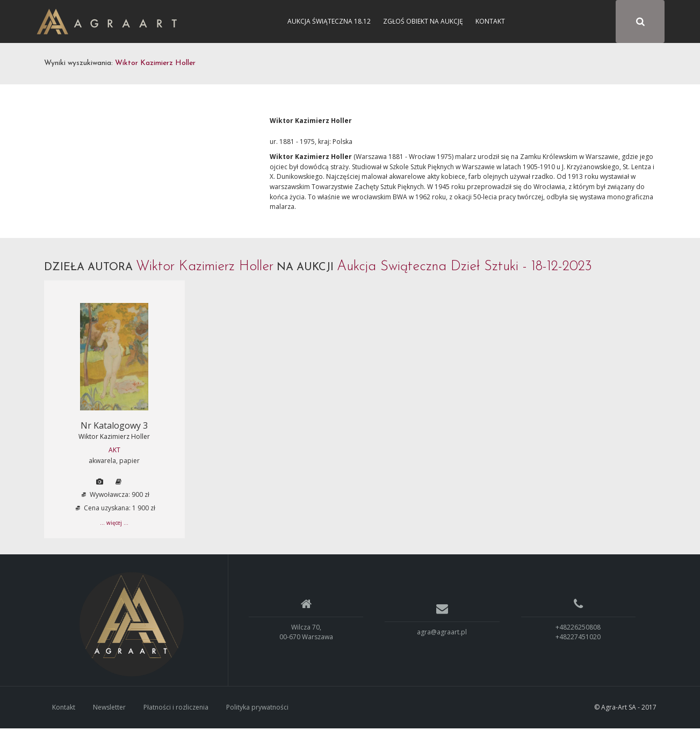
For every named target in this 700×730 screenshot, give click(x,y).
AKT (114, 451)
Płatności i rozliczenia (176, 708)
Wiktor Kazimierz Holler (114, 438)
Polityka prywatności (257, 708)
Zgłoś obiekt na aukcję (423, 21)
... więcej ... (114, 524)
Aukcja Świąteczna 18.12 (329, 21)
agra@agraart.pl (442, 633)
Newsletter (109, 708)
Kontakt (490, 21)
